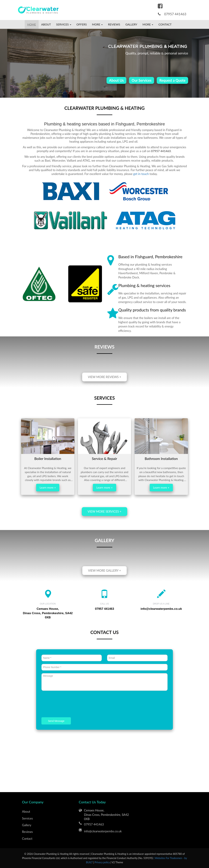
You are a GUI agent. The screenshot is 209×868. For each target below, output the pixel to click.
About (46, 24)
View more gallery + (104, 570)
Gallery (131, 24)
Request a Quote (172, 80)
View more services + (104, 511)
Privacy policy (102, 862)
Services (28, 818)
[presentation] (68, 704)
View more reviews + (105, 377)
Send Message (56, 721)
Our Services (142, 80)
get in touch (141, 174)
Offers (82, 24)
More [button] (97, 24)
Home (32, 24)
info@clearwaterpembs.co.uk (161, 609)
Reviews (114, 24)
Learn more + (48, 487)
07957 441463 (175, 14)
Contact (165, 24)
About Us (117, 80)
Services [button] (64, 24)
